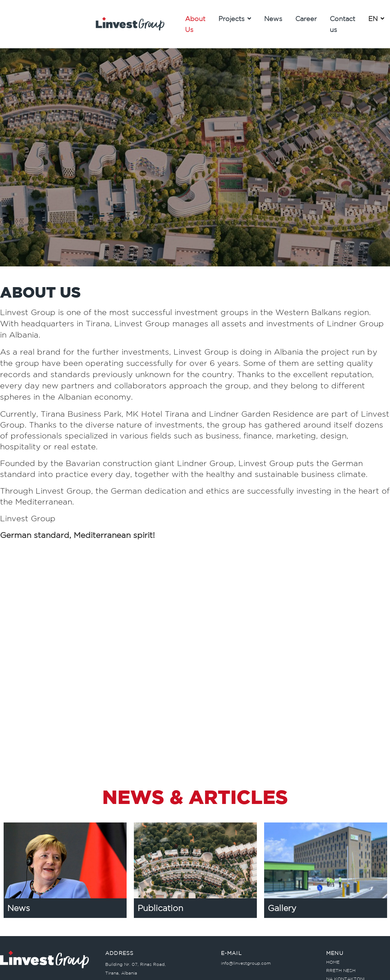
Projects (235, 19)
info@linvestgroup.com (246, 963)
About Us (195, 24)
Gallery (282, 908)
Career (306, 19)
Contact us (342, 24)
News (273, 19)
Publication (160, 908)
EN (376, 19)
